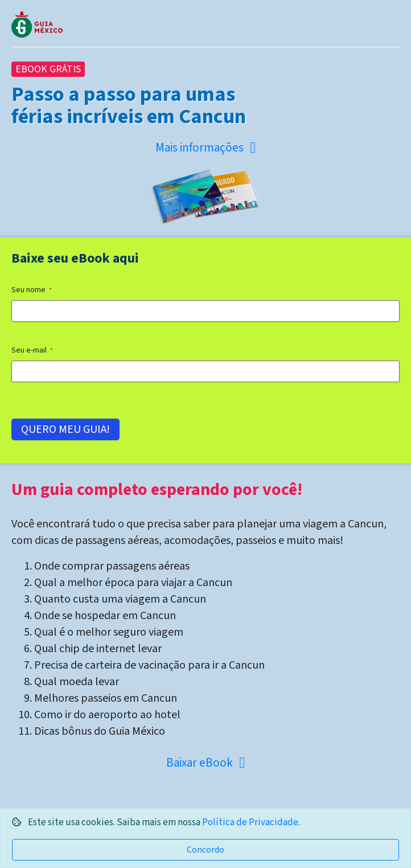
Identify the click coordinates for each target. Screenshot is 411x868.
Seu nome (32, 290)
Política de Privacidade (250, 822)
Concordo (205, 850)
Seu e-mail (32, 350)
